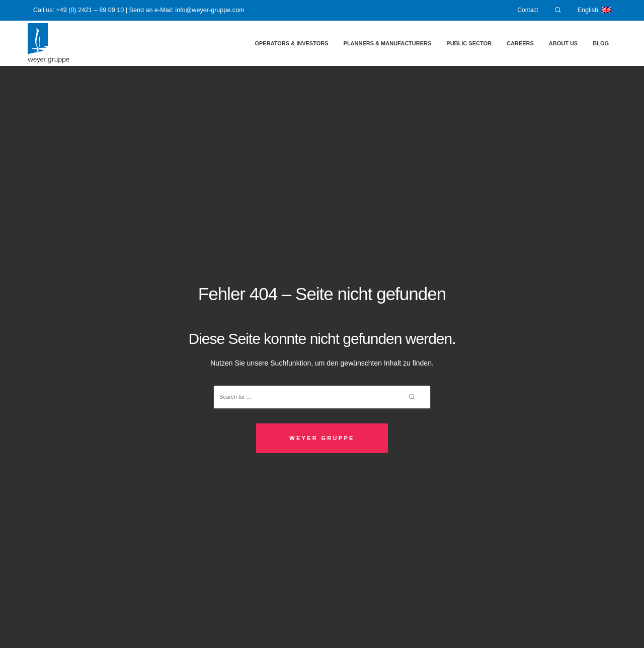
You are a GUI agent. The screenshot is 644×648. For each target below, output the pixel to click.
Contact (528, 10)
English (594, 10)
